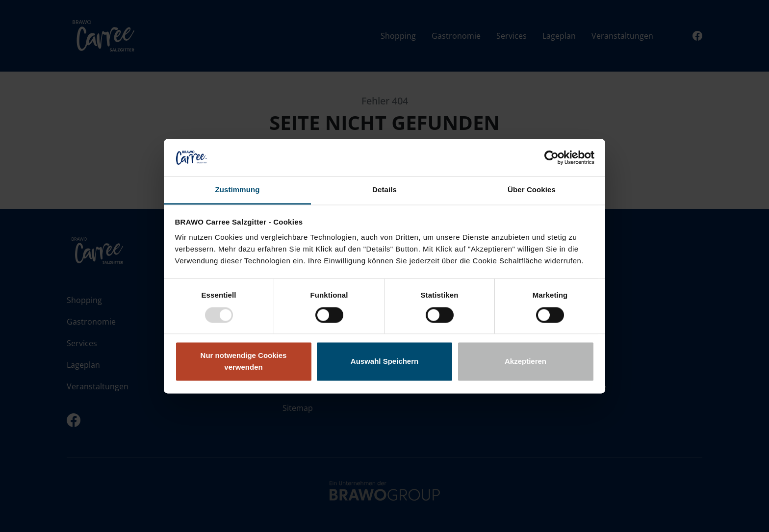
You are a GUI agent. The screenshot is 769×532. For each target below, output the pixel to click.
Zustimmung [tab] (238, 190)
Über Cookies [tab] (532, 190)
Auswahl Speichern (384, 362)
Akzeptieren (525, 362)
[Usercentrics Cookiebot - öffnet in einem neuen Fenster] (551, 157)
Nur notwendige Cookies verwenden (244, 362)
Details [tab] (384, 190)
